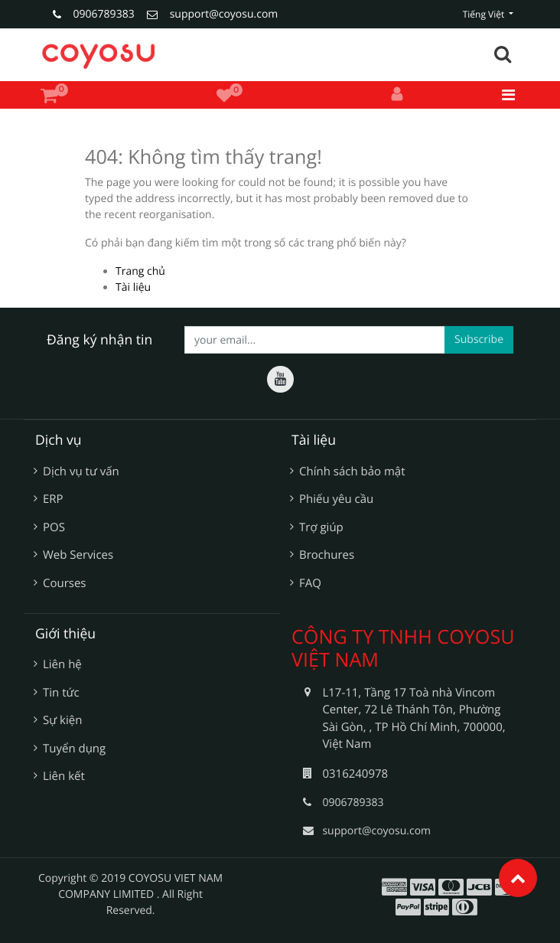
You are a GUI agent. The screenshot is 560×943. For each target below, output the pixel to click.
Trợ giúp (321, 527)
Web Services (78, 555)
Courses (65, 583)
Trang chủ (140, 271)
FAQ (310, 583)
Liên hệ (62, 664)
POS (54, 527)
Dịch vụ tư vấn (81, 471)
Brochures (327, 555)
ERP (53, 499)
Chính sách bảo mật (352, 471)
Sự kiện (62, 720)
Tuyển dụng (74, 749)
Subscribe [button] (479, 339)
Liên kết (64, 776)
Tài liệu (133, 287)
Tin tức (61, 693)
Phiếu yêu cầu (336, 499)
